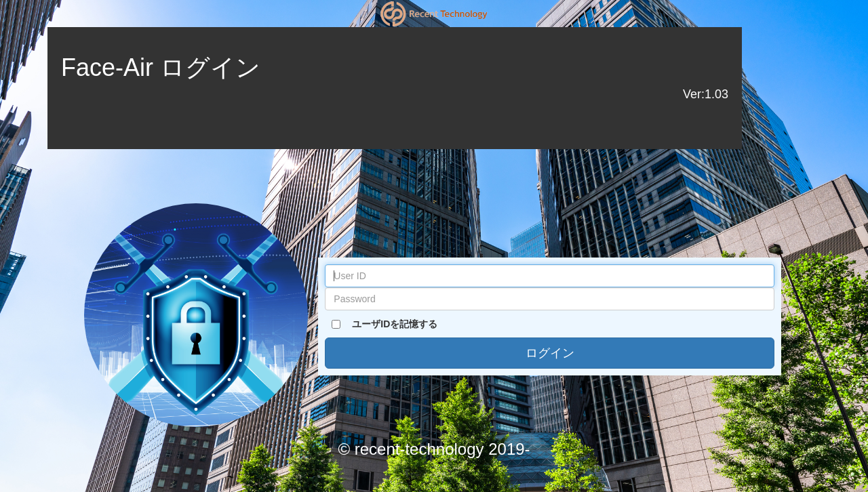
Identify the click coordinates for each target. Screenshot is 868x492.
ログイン (550, 353)
